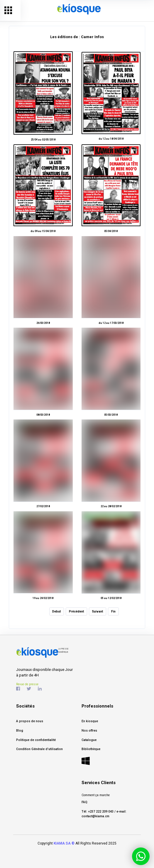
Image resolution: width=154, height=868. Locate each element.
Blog (20, 731)
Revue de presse (27, 684)
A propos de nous (30, 721)
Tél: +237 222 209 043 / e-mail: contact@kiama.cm (104, 814)
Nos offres (89, 731)
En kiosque (90, 721)
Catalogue (89, 740)
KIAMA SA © (64, 843)
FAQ (84, 802)
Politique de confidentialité (36, 740)
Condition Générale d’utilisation (39, 749)
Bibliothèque (91, 749)
